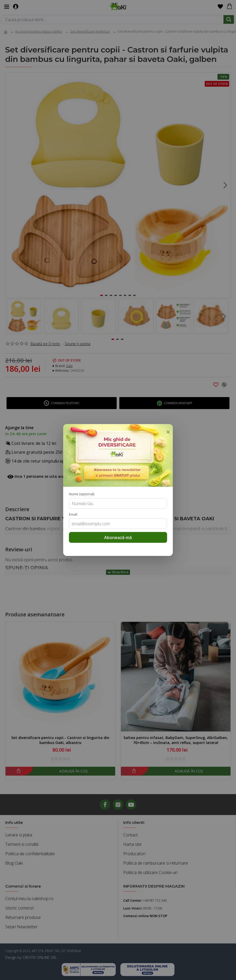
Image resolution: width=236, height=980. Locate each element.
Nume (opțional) (82, 494)
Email (73, 514)
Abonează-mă (118, 538)
